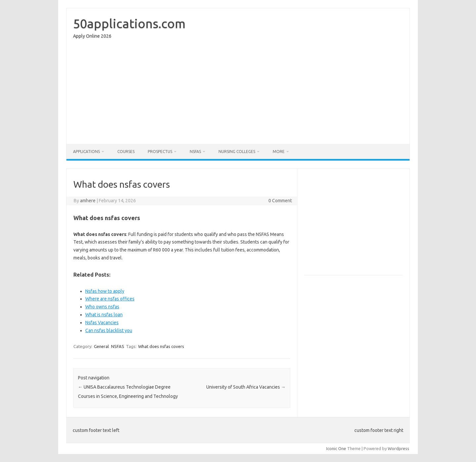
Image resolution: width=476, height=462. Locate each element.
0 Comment (280, 201)
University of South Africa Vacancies (246, 387)
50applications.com (129, 23)
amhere (88, 201)
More (279, 152)
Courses (126, 152)
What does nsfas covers (161, 346)
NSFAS (195, 152)
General (101, 346)
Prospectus (160, 152)
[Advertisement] (238, 93)
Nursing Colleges (237, 152)
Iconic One (336, 448)
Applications (86, 152)
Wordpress (398, 448)
